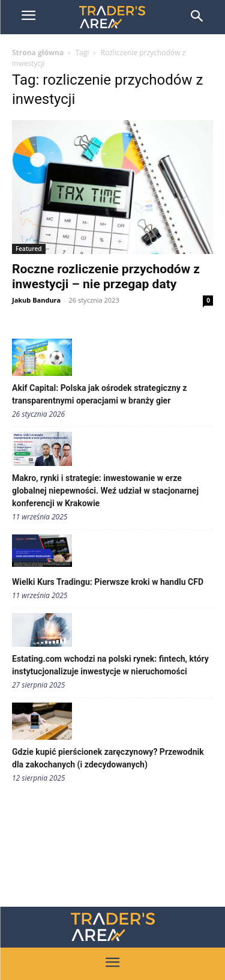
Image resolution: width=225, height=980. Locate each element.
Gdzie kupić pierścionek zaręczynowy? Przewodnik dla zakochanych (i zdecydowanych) (108, 758)
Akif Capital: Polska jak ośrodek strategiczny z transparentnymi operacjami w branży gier (100, 394)
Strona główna (38, 53)
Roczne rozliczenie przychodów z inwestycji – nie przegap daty (106, 277)
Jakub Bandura (36, 300)
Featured (29, 249)
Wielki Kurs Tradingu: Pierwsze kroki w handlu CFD (108, 582)
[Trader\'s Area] (112, 17)
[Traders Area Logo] (113, 927)
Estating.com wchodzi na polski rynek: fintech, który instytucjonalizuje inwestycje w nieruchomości (110, 665)
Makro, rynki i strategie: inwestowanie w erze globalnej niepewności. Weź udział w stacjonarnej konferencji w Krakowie (105, 491)
